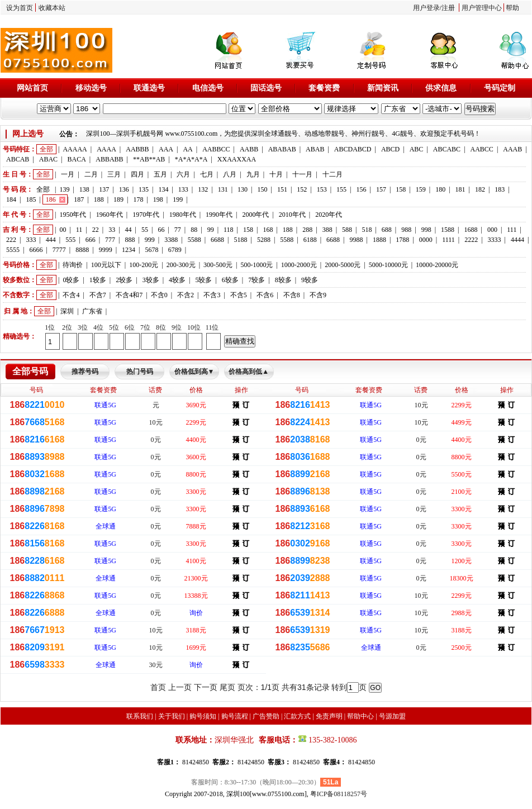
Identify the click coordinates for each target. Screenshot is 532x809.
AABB (249, 149)
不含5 (239, 295)
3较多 (151, 280)
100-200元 (144, 265)
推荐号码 (85, 372)
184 (11, 199)
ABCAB (18, 159)
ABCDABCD (353, 149)
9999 (106, 250)
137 (104, 189)
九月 (253, 174)
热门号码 (140, 372)
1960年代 (110, 215)
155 (341, 189)
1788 (402, 240)
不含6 (265, 295)
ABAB (315, 149)
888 (130, 240)
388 (327, 230)
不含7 (98, 295)
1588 (448, 230)
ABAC (48, 159)
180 (440, 189)
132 (203, 189)
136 (124, 189)
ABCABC (447, 149)
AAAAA (75, 149)
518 (367, 230)
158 (401, 189)
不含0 (159, 295)
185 (31, 199)
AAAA (106, 149)
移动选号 (91, 88)
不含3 (212, 295)
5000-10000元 (388, 265)
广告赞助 (266, 716)
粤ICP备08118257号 (339, 794)
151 (282, 189)
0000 (426, 240)
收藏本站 (52, 8)
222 (11, 240)
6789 (175, 250)
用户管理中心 (482, 8)
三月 (114, 174)
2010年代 (292, 215)
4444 (517, 240)
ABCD (390, 149)
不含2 (186, 295)
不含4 (71, 295)
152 (302, 189)
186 (51, 199)
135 (144, 189)
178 (138, 199)
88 (194, 230)
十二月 (332, 174)
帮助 (512, 8)
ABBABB (109, 159)
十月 (276, 174)
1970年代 (146, 215)
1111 (448, 240)
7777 (59, 250)
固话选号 (266, 88)
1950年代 (73, 215)
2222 (471, 240)
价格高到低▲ (249, 372)
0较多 (71, 280)
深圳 (67, 311)
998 (426, 230)
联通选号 (149, 88)
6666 (36, 250)
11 (79, 230)
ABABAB (282, 149)
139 (64, 189)
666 (91, 240)
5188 (240, 240)
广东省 (92, 311)
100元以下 (106, 265)
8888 (82, 250)
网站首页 (32, 88)
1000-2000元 (299, 265)
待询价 (73, 265)
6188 (310, 240)
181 (460, 189)
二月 (91, 174)
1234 (129, 250)
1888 (379, 240)
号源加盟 (392, 716)
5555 (13, 250)
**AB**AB (149, 159)
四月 (137, 174)
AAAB (512, 149)
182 (480, 189)
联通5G (105, 405)
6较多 (230, 280)
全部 (46, 149)
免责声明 (329, 716)
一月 (68, 174)
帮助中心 (360, 716)
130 (243, 189)
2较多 (124, 280)
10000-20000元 (437, 265)
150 (262, 189)
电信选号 (208, 88)
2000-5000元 (343, 265)
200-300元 (181, 265)
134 (163, 189)
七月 (207, 174)
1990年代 (219, 215)
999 (150, 240)
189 (118, 199)
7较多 (256, 280)
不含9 (318, 295)
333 (31, 240)
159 (421, 189)
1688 (471, 230)
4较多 (177, 280)
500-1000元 (256, 265)
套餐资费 (324, 88)
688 (387, 230)
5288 (264, 240)
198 (158, 199)
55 (145, 230)
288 (307, 230)
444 (51, 240)
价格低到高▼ (194, 372)
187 (79, 199)
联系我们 (140, 716)
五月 (160, 174)
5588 (194, 240)
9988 (357, 240)
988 (406, 230)
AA (187, 149)
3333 (495, 240)
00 (63, 230)
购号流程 (235, 716)
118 (229, 230)
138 (84, 189)
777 (110, 240)
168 (268, 230)
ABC (417, 149)
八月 (230, 174)
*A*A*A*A (191, 159)
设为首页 (20, 8)
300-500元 (218, 265)
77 (178, 230)
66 (161, 230)
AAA (166, 149)
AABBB (137, 149)
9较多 (310, 280)
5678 (151, 250)
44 (129, 230)
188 (99, 199)
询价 (196, 613)
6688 (217, 240)
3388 (171, 240)
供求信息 (441, 88)
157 (381, 189)
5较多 (203, 280)
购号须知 (203, 716)
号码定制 (500, 88)
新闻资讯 (383, 88)
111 (512, 230)
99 (211, 230)
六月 (183, 174)
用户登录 (426, 8)
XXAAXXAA (237, 159)
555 (70, 240)
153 (322, 189)
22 (96, 230)
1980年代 (183, 215)
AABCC (482, 149)
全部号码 (30, 371)
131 (223, 189)
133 (183, 189)
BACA (77, 159)
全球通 (106, 526)
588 (347, 230)
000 (492, 230)
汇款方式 (297, 716)
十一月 (302, 174)
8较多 (283, 280)
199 (178, 199)
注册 (448, 8)
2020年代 (329, 215)
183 (500, 189)
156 (362, 189)
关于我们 (172, 716)
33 (112, 230)
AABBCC (216, 149)
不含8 (292, 295)
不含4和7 (129, 295)
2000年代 (255, 215)
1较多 (98, 280)
